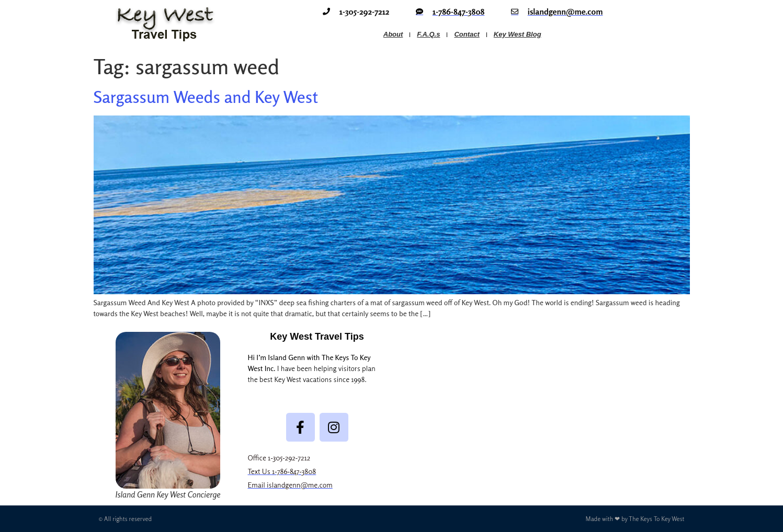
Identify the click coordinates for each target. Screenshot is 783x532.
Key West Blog (518, 34)
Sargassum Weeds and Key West (206, 97)
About (393, 34)
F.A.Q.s (428, 34)
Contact (467, 34)
